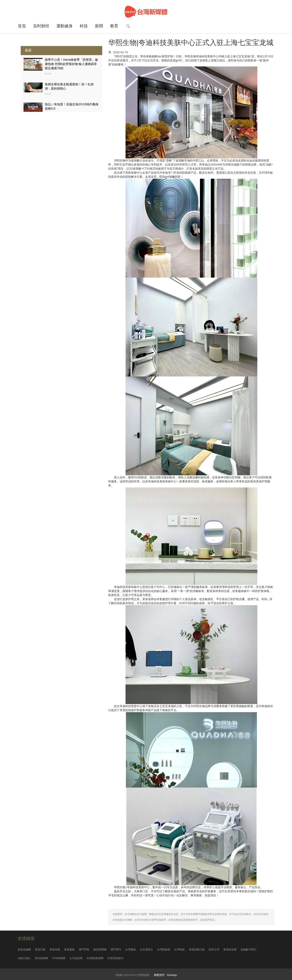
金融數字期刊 (248, 950)
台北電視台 (146, 950)
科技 (84, 26)
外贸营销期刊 (115, 958)
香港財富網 (230, 950)
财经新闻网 (41, 958)
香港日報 (40, 950)
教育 (114, 26)
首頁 (22, 26)
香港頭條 (55, 950)
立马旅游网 (76, 958)
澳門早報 (84, 950)
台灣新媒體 (164, 950)
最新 (28, 50)
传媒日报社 (24, 958)
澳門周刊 (116, 950)
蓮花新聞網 (100, 950)
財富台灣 (214, 950)
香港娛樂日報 (197, 950)
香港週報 (69, 950)
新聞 (99, 26)
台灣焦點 (179, 950)
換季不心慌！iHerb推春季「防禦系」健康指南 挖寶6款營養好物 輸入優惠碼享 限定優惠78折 (71, 64)
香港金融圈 (24, 950)
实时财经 (41, 26)
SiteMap (172, 975)
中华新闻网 (59, 958)
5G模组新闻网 (95, 958)
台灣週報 (130, 950)
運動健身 (64, 26)
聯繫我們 (159, 975)
